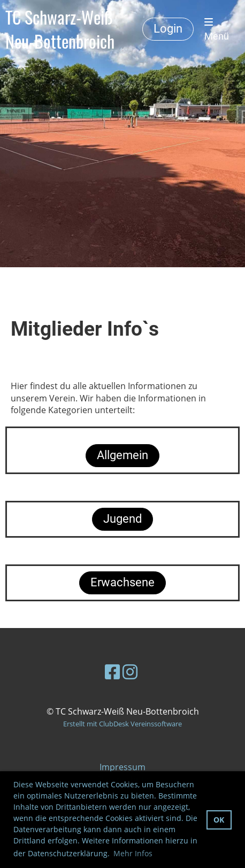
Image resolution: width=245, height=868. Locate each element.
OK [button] (219, 820)
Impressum (122, 767)
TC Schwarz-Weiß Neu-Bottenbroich (60, 29)
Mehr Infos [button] (133, 853)
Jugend (122, 519)
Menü (217, 29)
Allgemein (122, 455)
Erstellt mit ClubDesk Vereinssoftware (122, 724)
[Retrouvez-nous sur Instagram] (130, 672)
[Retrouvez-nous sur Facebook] (112, 672)
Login (168, 29)
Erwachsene (122, 582)
